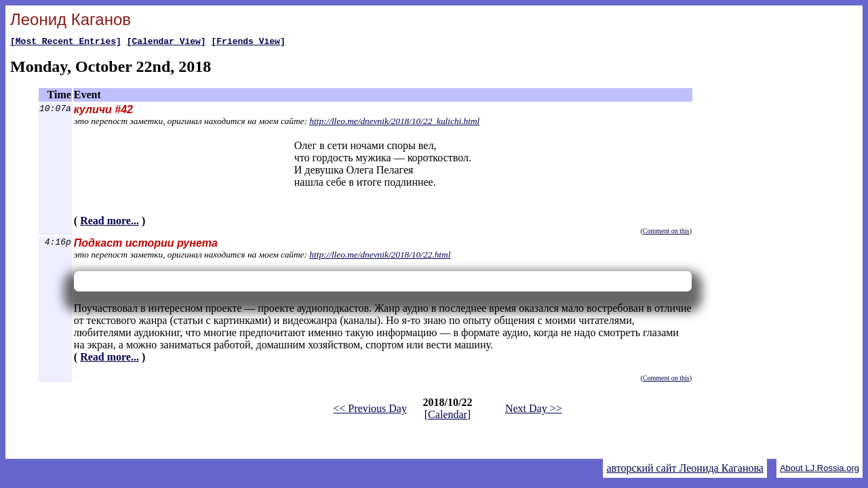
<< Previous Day (370, 410)
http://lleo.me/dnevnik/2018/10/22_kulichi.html (394, 123)
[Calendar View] (166, 43)
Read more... (110, 223)
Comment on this (666, 233)
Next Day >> (534, 410)
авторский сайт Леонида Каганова (685, 468)
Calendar (448, 416)
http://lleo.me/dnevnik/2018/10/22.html (380, 257)
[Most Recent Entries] (66, 43)
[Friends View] (248, 43)
